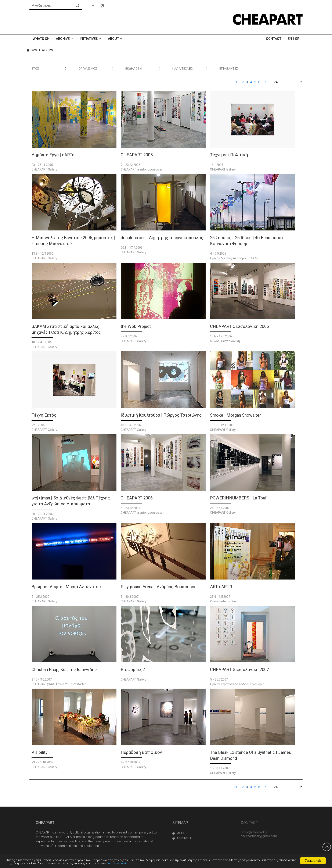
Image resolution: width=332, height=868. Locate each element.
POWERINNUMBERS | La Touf (238, 498)
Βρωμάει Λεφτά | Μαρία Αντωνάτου (66, 587)
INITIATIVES (91, 39)
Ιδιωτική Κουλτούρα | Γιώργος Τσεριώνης (161, 415)
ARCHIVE (65, 39)
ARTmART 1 (221, 587)
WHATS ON (41, 39)
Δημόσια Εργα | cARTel (53, 155)
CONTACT (274, 39)
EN (290, 39)
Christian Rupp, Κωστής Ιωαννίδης (64, 670)
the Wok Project (136, 326)
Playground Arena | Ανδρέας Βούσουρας (159, 587)
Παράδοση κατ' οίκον (141, 752)
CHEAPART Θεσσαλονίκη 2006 (239, 326)
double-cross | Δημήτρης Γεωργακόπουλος (162, 238)
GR (297, 39)
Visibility (39, 752)
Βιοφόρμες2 (133, 670)
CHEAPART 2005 (137, 155)
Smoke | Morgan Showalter (235, 415)
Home (32, 50)
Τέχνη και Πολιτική (229, 155)
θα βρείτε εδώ (138, 863)
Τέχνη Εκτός (44, 415)
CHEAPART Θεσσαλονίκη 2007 (239, 670)
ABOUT (115, 39)
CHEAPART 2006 (137, 498)
